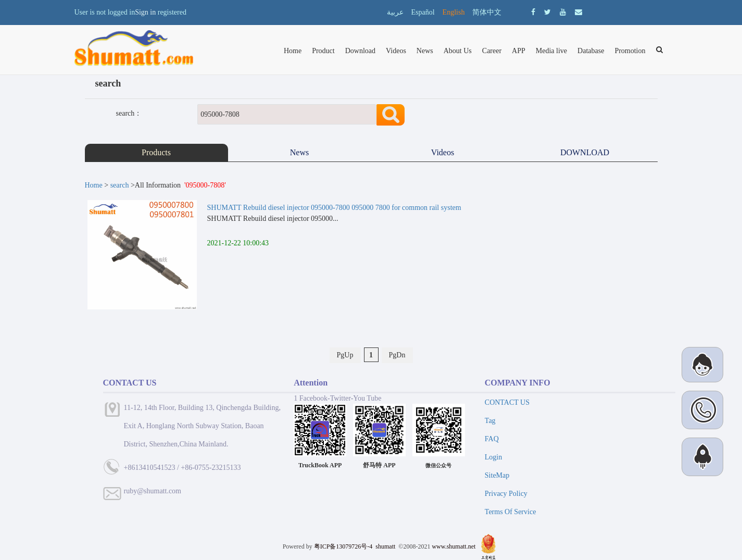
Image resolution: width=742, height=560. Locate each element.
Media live (551, 51)
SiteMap (497, 475)
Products (156, 152)
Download (360, 51)
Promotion (630, 51)
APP (519, 51)
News (425, 51)
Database (591, 51)
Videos (396, 51)
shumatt (386, 546)
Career (492, 51)
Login (493, 457)
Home (293, 51)
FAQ (492, 439)
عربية (395, 12)
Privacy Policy (506, 494)
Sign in (145, 12)
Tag (490, 421)
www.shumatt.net (454, 546)
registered (172, 12)
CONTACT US (507, 402)
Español (423, 12)
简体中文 (487, 12)
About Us (458, 51)
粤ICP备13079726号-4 (343, 546)
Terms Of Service (511, 512)
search (120, 185)
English (454, 12)
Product (323, 51)
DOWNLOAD (586, 152)
